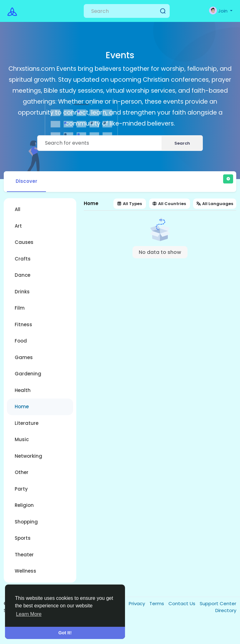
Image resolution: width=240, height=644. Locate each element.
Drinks (22, 292)
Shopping (26, 522)
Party (21, 489)
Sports (23, 538)
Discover (26, 181)
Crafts (23, 259)
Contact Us (182, 603)
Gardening (28, 374)
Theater (24, 555)
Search (182, 143)
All (17, 209)
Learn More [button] (29, 614)
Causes (24, 242)
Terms (157, 603)
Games (24, 357)
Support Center (218, 603)
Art (18, 226)
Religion (24, 505)
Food (21, 341)
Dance (22, 275)
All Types (130, 204)
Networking (28, 456)
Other (22, 472)
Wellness (25, 571)
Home (22, 407)
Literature (27, 423)
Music (22, 439)
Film (20, 308)
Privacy (137, 603)
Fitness (23, 325)
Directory (226, 610)
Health (23, 390)
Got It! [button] (65, 633)
